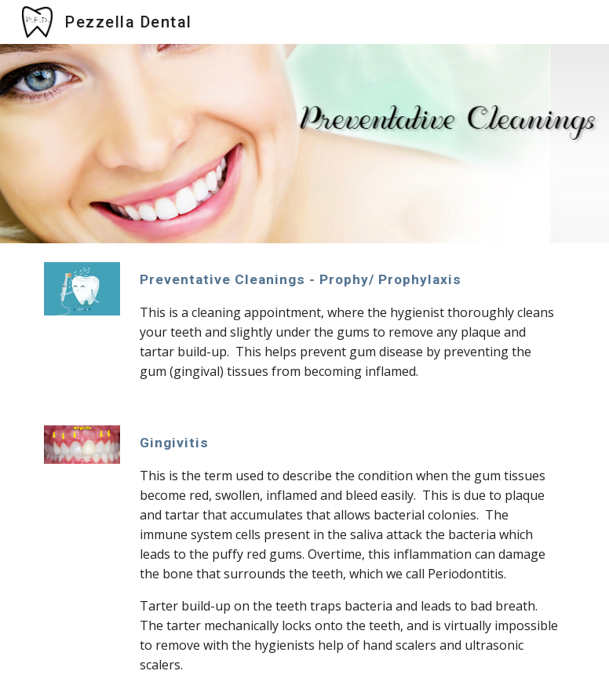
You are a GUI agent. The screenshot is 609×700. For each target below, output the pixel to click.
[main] (349, 325)
